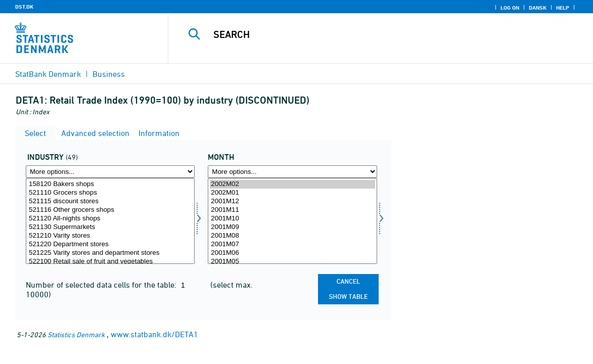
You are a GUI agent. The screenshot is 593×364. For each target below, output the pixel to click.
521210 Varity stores (110, 236)
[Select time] (292, 221)
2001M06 (292, 253)
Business (109, 74)
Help (563, 8)
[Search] (377, 34)
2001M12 (292, 201)
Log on (510, 8)
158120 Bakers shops (110, 184)
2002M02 (292, 184)
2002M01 (292, 193)
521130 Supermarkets (110, 227)
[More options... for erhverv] (110, 172)
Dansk (538, 8)
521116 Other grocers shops (110, 210)
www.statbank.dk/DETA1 (154, 334)
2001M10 (292, 219)
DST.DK (24, 7)
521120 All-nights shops (110, 219)
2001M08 (292, 236)
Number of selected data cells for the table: (102, 285)
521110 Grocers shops (110, 193)
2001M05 (292, 262)
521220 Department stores (110, 244)
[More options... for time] (292, 172)
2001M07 (292, 244)
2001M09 (292, 227)
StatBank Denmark (48, 74)
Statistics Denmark (76, 334)
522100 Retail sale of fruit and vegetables (110, 262)
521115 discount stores (110, 201)
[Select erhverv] (110, 221)
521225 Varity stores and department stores (110, 253)
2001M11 (292, 210)
